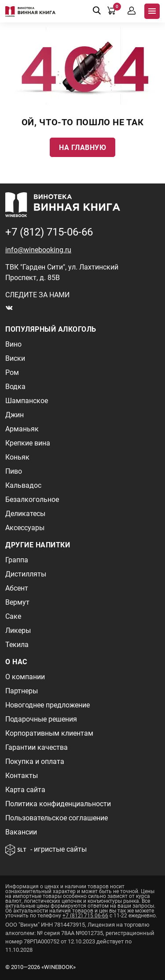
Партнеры (22, 691)
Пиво (14, 471)
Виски (15, 358)
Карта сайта (25, 790)
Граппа (17, 560)
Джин (15, 415)
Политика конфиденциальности (58, 804)
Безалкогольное (32, 499)
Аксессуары (25, 528)
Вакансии (21, 832)
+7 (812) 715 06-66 (85, 916)
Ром (12, 372)
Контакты (22, 776)
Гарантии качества (37, 747)
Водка (15, 387)
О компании (25, 677)
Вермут (17, 602)
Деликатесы (25, 514)
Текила (17, 645)
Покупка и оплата (35, 761)
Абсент (17, 588)
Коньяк (17, 457)
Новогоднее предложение (48, 705)
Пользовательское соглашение (57, 818)
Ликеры (18, 630)
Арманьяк (22, 429)
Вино (13, 344)
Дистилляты (26, 574)
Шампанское (27, 401)
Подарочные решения (41, 719)
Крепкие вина (28, 443)
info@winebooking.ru (38, 250)
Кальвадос (23, 485)
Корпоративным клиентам (49, 733)
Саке (13, 616)
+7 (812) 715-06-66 (49, 232)
